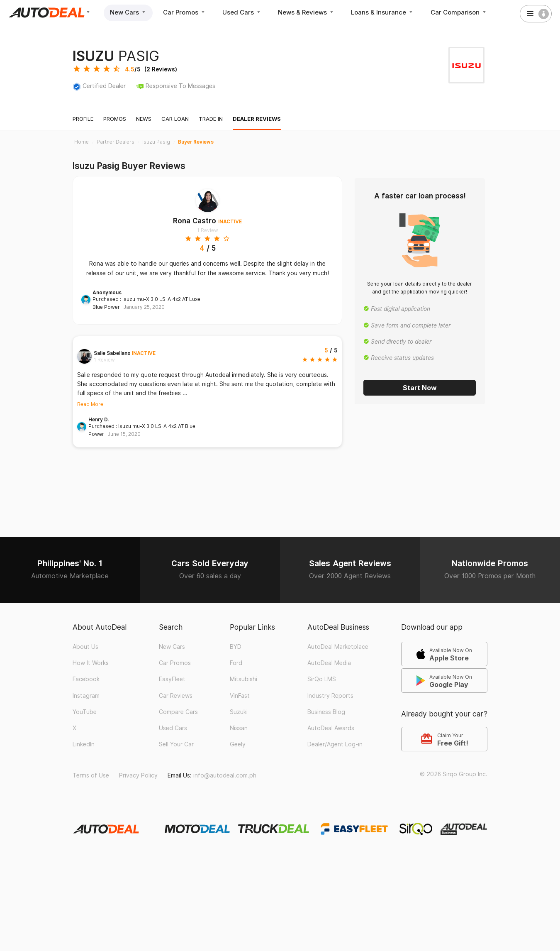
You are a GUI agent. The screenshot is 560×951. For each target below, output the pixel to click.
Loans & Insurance (384, 12)
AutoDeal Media (329, 663)
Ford (236, 663)
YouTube (85, 712)
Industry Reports (330, 696)
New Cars (128, 12)
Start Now (420, 388)
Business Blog (326, 712)
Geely (238, 744)
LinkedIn (84, 744)
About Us (85, 647)
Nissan (239, 728)
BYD (236, 647)
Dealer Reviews (257, 119)
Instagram (86, 696)
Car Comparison (461, 12)
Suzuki (239, 712)
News (144, 119)
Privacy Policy (138, 775)
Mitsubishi (243, 679)
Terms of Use (91, 775)
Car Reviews (176, 696)
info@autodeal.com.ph (225, 775)
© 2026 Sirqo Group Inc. (454, 774)
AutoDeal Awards (331, 728)
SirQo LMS (322, 679)
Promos (115, 119)
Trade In (211, 119)
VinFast (240, 696)
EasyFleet (172, 679)
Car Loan (175, 119)
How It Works (91, 663)
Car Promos (185, 12)
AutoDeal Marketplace (338, 647)
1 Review (208, 230)
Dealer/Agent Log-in (335, 744)
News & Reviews (308, 12)
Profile (83, 119)
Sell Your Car (176, 744)
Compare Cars (178, 712)
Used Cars (243, 12)
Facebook (86, 679)
